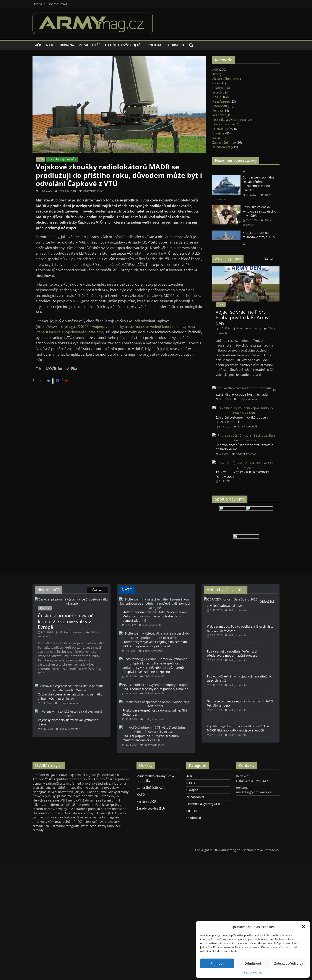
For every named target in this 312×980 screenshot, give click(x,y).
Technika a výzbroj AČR (124, 45)
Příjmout (217, 963)
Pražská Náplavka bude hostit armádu (246, 392)
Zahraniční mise (224, 142)
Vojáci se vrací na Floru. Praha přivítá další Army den (242, 317)
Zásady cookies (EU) (151, 850)
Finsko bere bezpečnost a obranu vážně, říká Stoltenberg (168, 738)
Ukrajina (67, 45)
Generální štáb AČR (151, 829)
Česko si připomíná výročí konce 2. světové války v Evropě (66, 621)
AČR (38, 45)
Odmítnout (253, 963)
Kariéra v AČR (146, 843)
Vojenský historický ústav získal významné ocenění (83, 716)
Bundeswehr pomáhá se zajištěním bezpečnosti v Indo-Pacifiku (258, 204)
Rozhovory (220, 115)
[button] (303, 927)
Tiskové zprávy (223, 129)
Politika (154, 45)
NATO (50, 45)
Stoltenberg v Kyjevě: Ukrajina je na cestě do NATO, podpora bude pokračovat (166, 644)
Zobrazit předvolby (289, 963)
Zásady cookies (253, 973)
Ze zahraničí (89, 45)
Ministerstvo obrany (250, 328)
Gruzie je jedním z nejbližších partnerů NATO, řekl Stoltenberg (254, 718)
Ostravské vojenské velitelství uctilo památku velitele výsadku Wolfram (70, 696)
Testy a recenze (224, 124)
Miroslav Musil (68, 191)
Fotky (216, 83)
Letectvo (218, 92)
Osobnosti (175, 45)
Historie (218, 88)
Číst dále (269, 259)
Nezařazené (221, 101)
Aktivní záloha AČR (226, 79)
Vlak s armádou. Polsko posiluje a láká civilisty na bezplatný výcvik (252, 634)
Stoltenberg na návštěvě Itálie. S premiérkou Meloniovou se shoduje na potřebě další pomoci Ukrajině (169, 610)
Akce (216, 74)
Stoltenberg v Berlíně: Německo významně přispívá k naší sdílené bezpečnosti (166, 676)
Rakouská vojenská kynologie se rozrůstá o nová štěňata (259, 232)
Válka (216, 138)
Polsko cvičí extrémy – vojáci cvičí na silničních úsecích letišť (251, 690)
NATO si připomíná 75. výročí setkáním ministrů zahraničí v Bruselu (167, 769)
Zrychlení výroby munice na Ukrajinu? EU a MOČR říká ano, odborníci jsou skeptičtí (254, 749)
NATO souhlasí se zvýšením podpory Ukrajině (169, 704)
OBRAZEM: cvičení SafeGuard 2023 (247, 604)
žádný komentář (91, 191)
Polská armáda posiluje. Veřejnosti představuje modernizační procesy (251, 662)
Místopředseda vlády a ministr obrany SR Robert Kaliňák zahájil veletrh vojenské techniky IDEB (245, 181)
